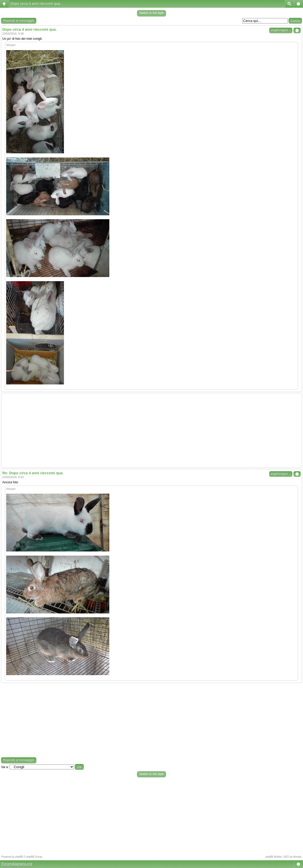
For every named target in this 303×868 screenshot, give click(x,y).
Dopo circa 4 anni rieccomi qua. (36, 4)
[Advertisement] (151, 430)
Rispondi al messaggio (19, 21)
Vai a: (5, 767)
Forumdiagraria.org (17, 864)
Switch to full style (151, 13)
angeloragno (281, 30)
